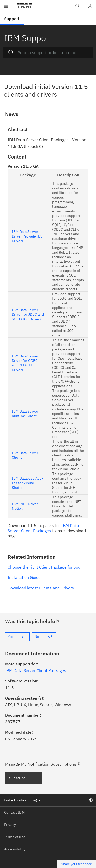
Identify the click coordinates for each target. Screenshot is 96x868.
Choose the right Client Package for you (44, 567)
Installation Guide (24, 577)
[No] (44, 637)
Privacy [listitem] (10, 825)
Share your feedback (76, 864)
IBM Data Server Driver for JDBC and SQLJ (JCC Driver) (28, 314)
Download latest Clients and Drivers (41, 588)
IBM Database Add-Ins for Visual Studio (28, 483)
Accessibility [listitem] (15, 849)
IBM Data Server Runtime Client (25, 414)
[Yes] (17, 637)
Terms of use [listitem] (15, 837)
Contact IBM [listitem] (14, 812)
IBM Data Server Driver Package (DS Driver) (27, 236)
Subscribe (17, 778)
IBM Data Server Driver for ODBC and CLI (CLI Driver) (25, 363)
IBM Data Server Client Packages (43, 528)
